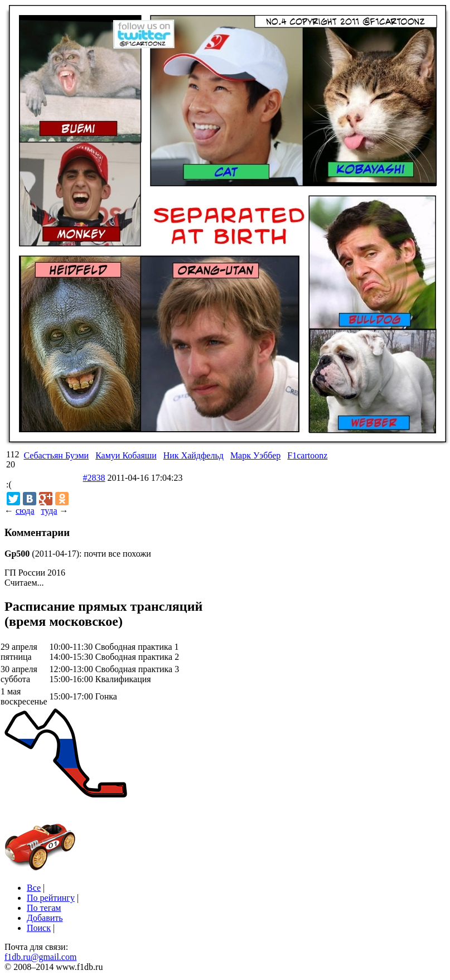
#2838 (94, 478)
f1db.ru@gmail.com (40, 957)
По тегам (44, 908)
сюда (25, 511)
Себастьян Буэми (56, 455)
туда (49, 511)
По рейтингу (51, 898)
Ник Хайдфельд (193, 455)
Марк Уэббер (255, 455)
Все (34, 888)
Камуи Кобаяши (126, 455)
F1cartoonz (307, 455)
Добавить (45, 918)
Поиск (39, 928)
